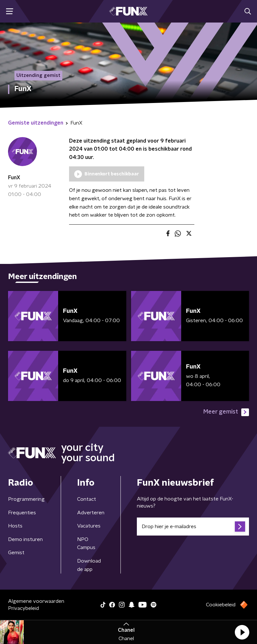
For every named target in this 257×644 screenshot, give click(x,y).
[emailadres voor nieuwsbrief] (193, 527)
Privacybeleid (23, 608)
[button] (242, 632)
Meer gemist (226, 412)
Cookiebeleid (221, 605)
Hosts (15, 526)
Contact (87, 499)
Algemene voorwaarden (36, 601)
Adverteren (91, 513)
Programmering (26, 499)
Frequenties (22, 513)
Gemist (16, 553)
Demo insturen (25, 539)
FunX (14, 178)
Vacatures (89, 526)
